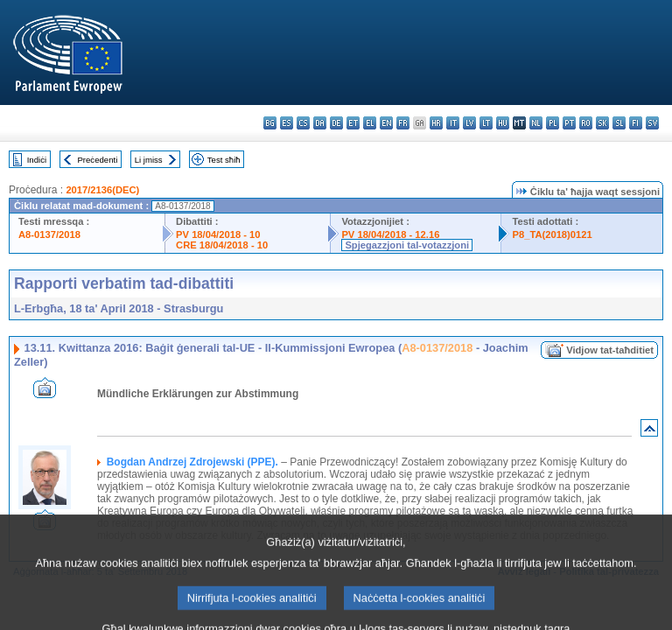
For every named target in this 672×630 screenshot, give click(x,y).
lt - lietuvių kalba (486, 123)
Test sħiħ (224, 160)
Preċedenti (97, 160)
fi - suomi (636, 123)
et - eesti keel (353, 123)
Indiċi (37, 160)
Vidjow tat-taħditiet (610, 350)
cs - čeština (303, 123)
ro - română (586, 123)
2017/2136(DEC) (102, 190)
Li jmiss (149, 160)
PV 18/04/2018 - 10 (218, 234)
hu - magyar (503, 123)
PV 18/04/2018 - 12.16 (390, 234)
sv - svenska (652, 123)
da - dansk (320, 123)
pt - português (569, 123)
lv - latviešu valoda (469, 123)
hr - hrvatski (436, 123)
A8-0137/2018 (49, 234)
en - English (386, 123)
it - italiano (453, 123)
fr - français (403, 123)
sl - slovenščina (619, 123)
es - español (287, 123)
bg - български (270, 123)
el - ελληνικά (370, 123)
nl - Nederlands (536, 123)
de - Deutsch (336, 123)
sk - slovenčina (602, 123)
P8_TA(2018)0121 (552, 234)
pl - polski (553, 123)
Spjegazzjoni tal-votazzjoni (407, 245)
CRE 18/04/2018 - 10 (222, 245)
